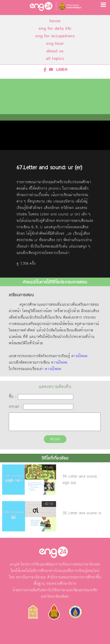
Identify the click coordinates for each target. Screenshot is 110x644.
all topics (55, 58)
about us (55, 51)
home (55, 21)
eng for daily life (55, 28)
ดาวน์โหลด (79, 356)
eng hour (55, 43)
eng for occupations (55, 36)
